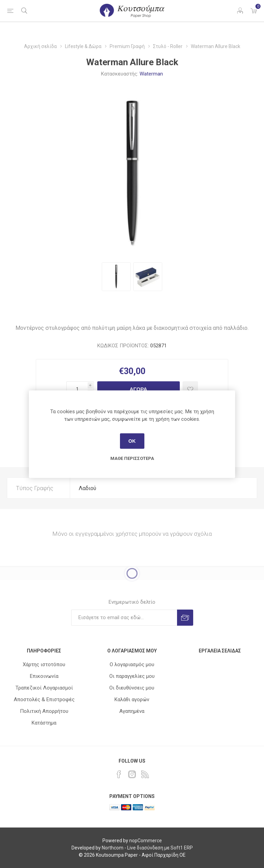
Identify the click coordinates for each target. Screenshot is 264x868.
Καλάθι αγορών (132, 699)
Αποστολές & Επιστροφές (44, 699)
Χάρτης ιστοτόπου (44, 664)
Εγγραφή (185, 618)
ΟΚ (132, 441)
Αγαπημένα (132, 711)
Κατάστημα (44, 723)
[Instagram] (132, 774)
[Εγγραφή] (124, 618)
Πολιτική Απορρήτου (44, 711)
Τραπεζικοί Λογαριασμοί (44, 688)
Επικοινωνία (44, 676)
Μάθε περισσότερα (132, 458)
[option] (116, 277)
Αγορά (138, 389)
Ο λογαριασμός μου (132, 664)
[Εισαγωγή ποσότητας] (77, 389)
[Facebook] (119, 774)
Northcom (113, 848)
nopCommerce (146, 841)
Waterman (151, 74)
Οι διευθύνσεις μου (132, 688)
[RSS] (145, 774)
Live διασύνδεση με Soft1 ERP (160, 848)
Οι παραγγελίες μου (132, 676)
